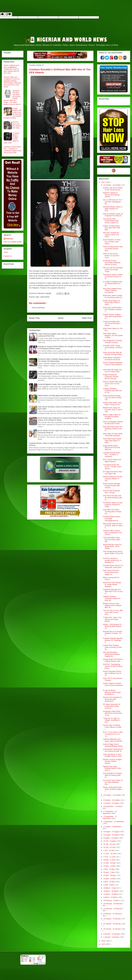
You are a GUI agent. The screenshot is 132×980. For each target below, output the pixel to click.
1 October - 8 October (111, 803)
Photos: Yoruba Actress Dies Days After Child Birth (111, 228)
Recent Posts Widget (125, 103)
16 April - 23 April (110, 879)
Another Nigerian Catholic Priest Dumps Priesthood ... (113, 685)
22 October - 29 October (112, 185)
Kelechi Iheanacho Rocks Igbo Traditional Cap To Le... (112, 673)
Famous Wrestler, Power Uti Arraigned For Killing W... (113, 215)
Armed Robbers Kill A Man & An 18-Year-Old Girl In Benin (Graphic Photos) (13, 113)
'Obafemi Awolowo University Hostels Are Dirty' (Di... (112, 598)
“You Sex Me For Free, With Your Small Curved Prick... (113, 612)
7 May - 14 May (109, 869)
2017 (103, 182)
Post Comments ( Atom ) (65, 325)
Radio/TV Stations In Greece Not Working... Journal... (112, 195)
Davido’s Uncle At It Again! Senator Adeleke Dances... (112, 761)
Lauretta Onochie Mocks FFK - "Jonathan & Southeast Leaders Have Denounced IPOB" (13, 150)
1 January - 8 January (111, 937)
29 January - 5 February (112, 919)
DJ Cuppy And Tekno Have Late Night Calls (113, 473)
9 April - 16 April (109, 882)
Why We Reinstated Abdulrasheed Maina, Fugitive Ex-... (111, 654)
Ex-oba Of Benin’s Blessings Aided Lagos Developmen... (112, 692)
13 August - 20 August (111, 835)
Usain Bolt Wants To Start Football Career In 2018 (112, 755)
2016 (103, 941)
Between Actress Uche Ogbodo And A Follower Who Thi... (112, 605)
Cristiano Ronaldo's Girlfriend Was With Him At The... (112, 391)
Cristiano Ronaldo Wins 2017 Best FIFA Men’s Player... (112, 323)
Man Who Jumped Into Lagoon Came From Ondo (111, 235)
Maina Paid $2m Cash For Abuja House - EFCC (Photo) (112, 547)
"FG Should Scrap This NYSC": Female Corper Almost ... (112, 467)
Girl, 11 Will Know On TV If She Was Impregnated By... (112, 202)
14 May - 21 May (110, 866)
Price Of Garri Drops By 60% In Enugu (111, 492)
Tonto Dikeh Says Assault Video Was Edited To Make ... (112, 441)
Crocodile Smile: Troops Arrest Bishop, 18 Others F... (113, 348)
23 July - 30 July (109, 844)
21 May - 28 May (110, 863)
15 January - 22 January (112, 929)
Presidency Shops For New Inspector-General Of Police (113, 505)
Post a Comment (38, 308)
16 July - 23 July (109, 847)
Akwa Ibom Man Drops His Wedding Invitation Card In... (112, 429)
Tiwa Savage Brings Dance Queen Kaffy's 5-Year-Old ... (113, 553)
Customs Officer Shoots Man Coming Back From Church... (112, 533)
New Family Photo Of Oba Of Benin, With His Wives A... (113, 526)
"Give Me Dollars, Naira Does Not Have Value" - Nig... (112, 540)
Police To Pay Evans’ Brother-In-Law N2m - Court (112, 256)
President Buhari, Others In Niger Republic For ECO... (113, 209)
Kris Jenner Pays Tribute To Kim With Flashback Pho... (113, 782)
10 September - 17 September (110, 817)
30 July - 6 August (110, 841)
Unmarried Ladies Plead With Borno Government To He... (112, 713)
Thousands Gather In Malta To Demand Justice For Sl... (113, 277)
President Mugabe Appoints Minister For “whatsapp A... (113, 640)
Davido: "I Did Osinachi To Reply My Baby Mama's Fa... (112, 626)
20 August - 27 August (111, 832)
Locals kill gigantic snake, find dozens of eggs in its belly (59, 384)
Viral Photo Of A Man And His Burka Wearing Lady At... (112, 498)
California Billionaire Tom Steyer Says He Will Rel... (113, 740)
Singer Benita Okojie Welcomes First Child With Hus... (111, 448)
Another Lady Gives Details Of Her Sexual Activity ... (113, 189)
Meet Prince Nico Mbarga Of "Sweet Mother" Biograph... (112, 584)
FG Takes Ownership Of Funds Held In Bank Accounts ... (112, 706)
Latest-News (45, 297)
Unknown (10, 239)
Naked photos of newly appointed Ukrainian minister (58, 395)
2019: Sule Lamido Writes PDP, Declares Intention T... (112, 309)
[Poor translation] (8, 14)
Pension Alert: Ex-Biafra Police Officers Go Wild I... (112, 727)
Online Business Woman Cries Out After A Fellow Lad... (112, 398)
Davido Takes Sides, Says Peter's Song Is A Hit (112, 404)
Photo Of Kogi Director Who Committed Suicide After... (113, 249)
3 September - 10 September (114, 822)
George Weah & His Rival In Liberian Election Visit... (113, 660)
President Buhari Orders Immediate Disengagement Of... (112, 519)
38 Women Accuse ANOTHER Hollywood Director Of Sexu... (112, 263)
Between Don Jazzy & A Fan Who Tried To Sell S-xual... (113, 410)
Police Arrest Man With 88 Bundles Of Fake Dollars (113, 354)
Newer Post (34, 318)
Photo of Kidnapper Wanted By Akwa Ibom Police (113, 423)
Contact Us (8, 256)
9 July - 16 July (109, 850)
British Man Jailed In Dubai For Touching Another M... (113, 296)
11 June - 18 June (110, 854)
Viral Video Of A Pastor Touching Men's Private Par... (112, 512)
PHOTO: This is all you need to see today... (17, 125)
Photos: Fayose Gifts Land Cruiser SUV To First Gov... (112, 384)
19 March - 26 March (111, 891)
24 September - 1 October (113, 806)
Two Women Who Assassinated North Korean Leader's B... (111, 221)
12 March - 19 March (111, 894)
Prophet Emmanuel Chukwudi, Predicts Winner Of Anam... (111, 377)
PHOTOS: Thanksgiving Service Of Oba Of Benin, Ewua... (113, 666)
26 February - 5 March (111, 900)
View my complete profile (13, 242)
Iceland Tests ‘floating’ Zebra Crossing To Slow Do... (112, 647)
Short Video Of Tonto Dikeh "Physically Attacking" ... (113, 435)
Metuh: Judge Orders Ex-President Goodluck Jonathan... (112, 417)
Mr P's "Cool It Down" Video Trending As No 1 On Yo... (113, 734)
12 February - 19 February (113, 909)
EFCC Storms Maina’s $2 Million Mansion (112, 461)
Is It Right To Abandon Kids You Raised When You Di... (113, 284)
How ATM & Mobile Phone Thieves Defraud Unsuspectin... (112, 291)
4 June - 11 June (110, 857)
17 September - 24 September (110, 812)
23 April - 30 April (110, 875)
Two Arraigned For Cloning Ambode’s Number (112, 342)
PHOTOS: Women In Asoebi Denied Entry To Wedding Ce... (112, 560)
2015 (103, 944)
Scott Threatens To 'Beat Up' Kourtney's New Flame (112, 242)
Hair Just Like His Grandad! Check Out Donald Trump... (113, 270)
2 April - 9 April (109, 885)
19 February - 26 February (113, 904)
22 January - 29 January (112, 924)
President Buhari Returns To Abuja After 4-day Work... (113, 566)
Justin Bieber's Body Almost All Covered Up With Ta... (113, 750)
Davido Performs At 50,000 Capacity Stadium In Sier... (113, 479)
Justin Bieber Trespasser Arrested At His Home (112, 359)
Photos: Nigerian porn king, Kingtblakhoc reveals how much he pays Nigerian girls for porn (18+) (11, 69)
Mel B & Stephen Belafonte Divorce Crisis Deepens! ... (113, 365)
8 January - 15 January (112, 934)
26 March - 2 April (110, 888)
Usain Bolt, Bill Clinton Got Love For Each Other (112, 371)
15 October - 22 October (112, 795)
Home (61, 318)
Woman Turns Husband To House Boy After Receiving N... (112, 699)
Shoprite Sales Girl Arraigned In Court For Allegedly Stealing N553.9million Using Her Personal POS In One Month (12, 82)
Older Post (87, 318)
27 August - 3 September (112, 827)
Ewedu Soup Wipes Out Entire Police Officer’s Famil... (112, 303)
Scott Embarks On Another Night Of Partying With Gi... (112, 775)
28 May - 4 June (109, 860)
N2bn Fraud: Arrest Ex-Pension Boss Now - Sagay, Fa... (111, 572)
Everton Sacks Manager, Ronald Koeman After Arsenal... (112, 486)
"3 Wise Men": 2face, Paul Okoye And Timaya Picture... (112, 619)
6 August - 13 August (111, 838)
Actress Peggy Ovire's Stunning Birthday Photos (113, 745)
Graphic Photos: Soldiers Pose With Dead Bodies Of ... (112, 316)
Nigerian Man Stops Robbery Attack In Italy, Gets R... (112, 768)
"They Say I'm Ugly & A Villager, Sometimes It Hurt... (112, 720)
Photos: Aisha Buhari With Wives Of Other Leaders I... (112, 789)
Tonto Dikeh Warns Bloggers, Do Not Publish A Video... (113, 335)
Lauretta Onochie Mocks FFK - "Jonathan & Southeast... (112, 455)
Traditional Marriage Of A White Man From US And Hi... (113, 591)
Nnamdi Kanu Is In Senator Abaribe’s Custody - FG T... (113, 633)
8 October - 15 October (112, 800)
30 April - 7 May (109, 872)
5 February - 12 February (112, 914)
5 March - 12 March (110, 897)
